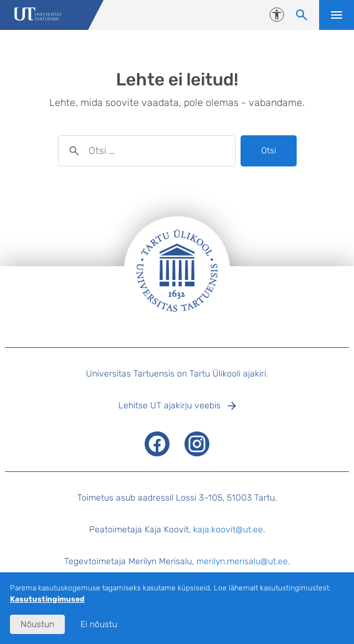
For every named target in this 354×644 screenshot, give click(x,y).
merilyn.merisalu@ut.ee (242, 561)
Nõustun (37, 624)
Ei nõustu (99, 624)
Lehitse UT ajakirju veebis (170, 406)
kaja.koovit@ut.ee (228, 530)
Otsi (269, 151)
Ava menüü (337, 15)
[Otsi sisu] (302, 15)
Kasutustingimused (47, 599)
